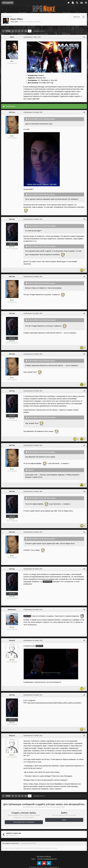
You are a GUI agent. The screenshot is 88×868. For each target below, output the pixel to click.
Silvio (16, 22)
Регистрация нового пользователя (24, 812)
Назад (8, 31)
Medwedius (12, 602)
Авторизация (8, 16)
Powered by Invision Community (44, 860)
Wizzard (12, 633)
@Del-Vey (26, 609)
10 (26, 31)
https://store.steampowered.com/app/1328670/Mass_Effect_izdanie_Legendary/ (54, 695)
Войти (64, 810)
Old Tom (12, 112)
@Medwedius (47, 574)
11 (30, 31)
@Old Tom (39, 639)
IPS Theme (40, 847)
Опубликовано (32, 37)
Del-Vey (46, 119)
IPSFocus (48, 847)
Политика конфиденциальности (47, 849)
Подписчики (76, 17)
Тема (33, 849)
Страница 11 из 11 (39, 31)
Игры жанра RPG (35, 22)
